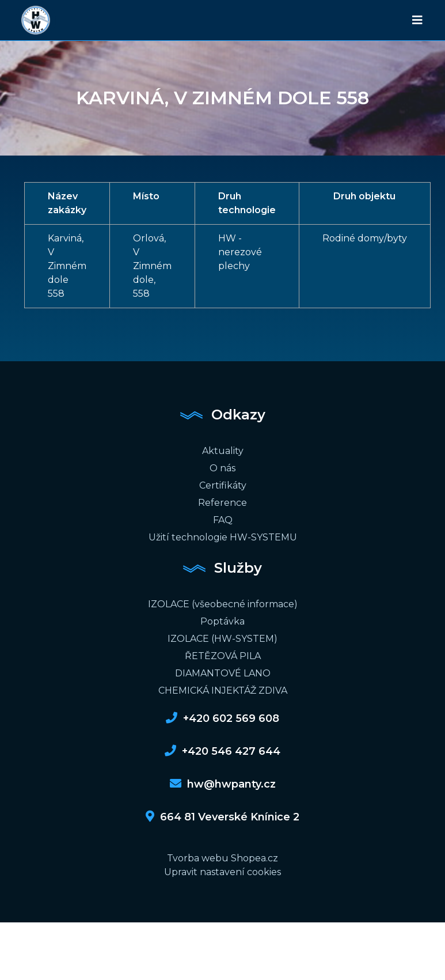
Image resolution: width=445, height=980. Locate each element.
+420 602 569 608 (222, 718)
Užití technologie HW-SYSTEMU (223, 537)
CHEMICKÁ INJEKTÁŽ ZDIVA (223, 690)
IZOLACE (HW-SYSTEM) (222, 639)
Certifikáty (223, 485)
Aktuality (223, 451)
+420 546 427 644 (222, 751)
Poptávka (222, 621)
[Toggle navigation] (417, 20)
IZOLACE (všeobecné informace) (223, 604)
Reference (222, 503)
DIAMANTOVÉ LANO (223, 673)
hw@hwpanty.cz (223, 784)
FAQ (223, 520)
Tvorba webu (198, 858)
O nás (222, 468)
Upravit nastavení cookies (222, 872)
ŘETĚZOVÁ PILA (223, 656)
